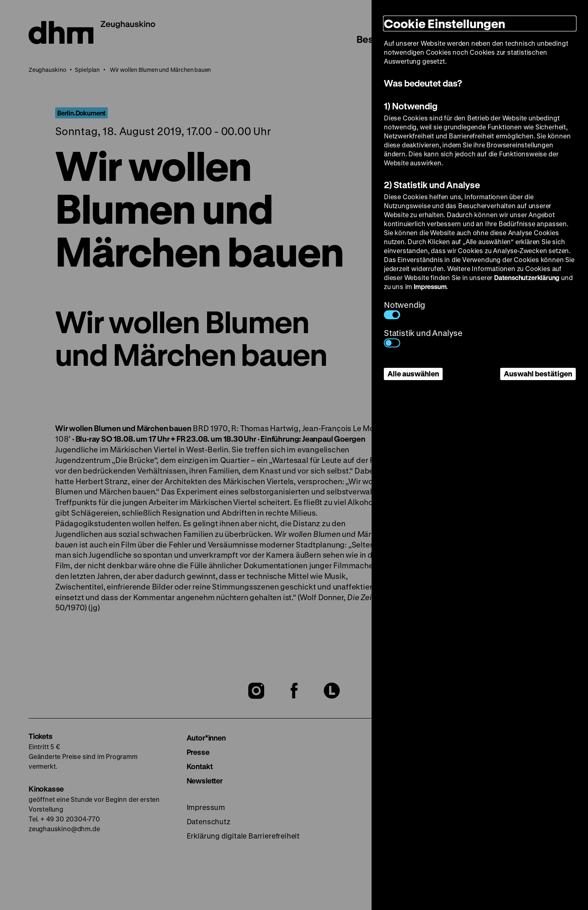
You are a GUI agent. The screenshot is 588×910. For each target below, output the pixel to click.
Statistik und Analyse (423, 337)
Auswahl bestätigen (538, 374)
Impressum (430, 286)
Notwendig (404, 309)
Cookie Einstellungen (444, 23)
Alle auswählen (413, 374)
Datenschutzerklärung (527, 277)
